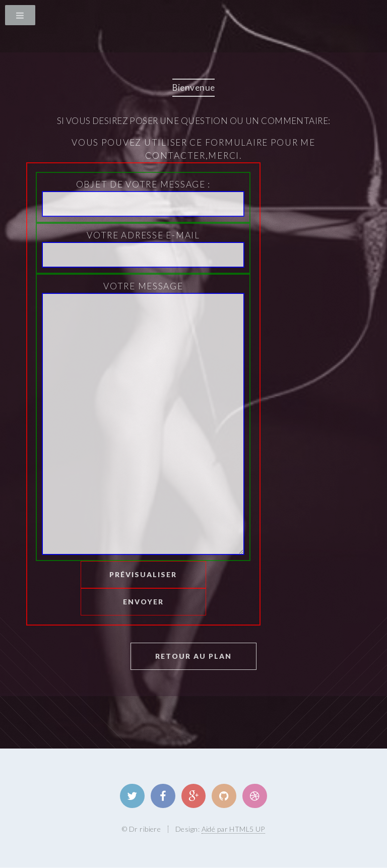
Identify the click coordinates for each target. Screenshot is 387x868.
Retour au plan (193, 656)
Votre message (143, 418)
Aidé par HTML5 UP (233, 829)
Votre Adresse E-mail (143, 249)
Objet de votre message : (143, 198)
